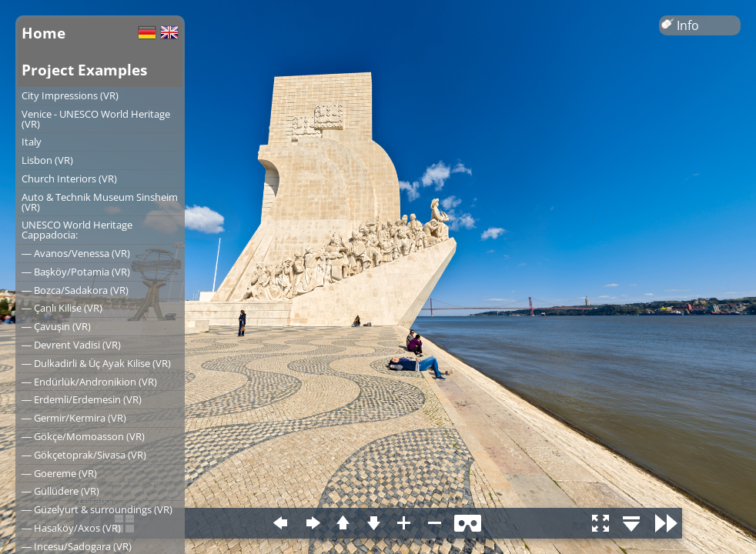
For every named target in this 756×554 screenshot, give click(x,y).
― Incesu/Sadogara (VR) (77, 546)
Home (43, 33)
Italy (32, 142)
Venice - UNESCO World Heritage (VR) (96, 119)
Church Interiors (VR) (69, 179)
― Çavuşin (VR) (56, 326)
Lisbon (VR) (47, 160)
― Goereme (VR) (59, 473)
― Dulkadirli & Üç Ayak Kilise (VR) (96, 363)
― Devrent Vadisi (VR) (71, 345)
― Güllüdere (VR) (60, 491)
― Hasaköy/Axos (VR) (71, 528)
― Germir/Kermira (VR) (74, 418)
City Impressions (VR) (70, 95)
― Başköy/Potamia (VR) (76, 272)
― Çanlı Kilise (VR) (62, 308)
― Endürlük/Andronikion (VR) (89, 382)
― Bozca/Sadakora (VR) (75, 290)
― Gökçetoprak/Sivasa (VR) (84, 455)
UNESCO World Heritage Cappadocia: (77, 230)
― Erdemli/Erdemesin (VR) (82, 399)
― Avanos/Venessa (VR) (76, 253)
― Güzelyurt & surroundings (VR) (97, 509)
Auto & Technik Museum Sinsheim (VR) (100, 202)
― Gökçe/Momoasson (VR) (83, 436)
